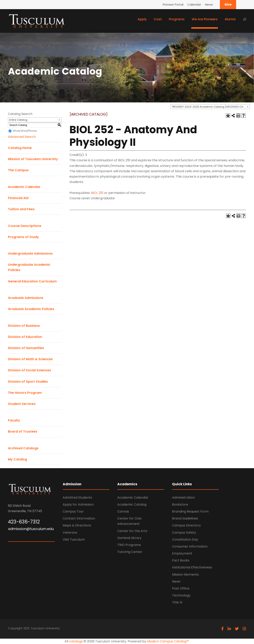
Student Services (22, 404)
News (209, 4)
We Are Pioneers (205, 19)
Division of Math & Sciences (30, 359)
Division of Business (24, 326)
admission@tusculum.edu (31, 529)
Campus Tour (73, 511)
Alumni (230, 19)
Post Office (181, 588)
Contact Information (79, 518)
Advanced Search (22, 137)
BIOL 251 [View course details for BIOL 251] (97, 193)
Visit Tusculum (74, 539)
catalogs (76, 641)
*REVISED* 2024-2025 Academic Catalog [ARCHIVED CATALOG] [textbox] (211, 107)
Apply (142, 19)
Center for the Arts (132, 531)
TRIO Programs (129, 545)
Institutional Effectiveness (192, 567)
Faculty (14, 420)
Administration (183, 498)
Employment (182, 553)
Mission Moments (185, 574)
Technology (181, 595)
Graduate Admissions (26, 298)
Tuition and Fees (21, 209)
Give (228, 4)
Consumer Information (190, 546)
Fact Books (181, 560)
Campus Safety (184, 533)
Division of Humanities (26, 348)
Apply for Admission (78, 504)
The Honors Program (25, 393)
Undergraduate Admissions (30, 253)
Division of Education (25, 337)
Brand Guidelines (185, 518)
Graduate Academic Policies (31, 309)
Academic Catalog (132, 504)
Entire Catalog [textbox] (18, 120)
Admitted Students (77, 498)
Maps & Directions (77, 525)
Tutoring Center (130, 552)
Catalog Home (20, 148)
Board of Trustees (23, 431)
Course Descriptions (25, 226)
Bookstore (180, 504)
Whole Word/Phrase (25, 131)
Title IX (177, 602)
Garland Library (129, 538)
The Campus (18, 170)
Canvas (123, 511)
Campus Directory (186, 525)
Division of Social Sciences (29, 370)
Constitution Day (185, 539)
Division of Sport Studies (28, 382)
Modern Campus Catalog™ (168, 641)
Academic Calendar (24, 187)
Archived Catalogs (23, 448)
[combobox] (210, 107)
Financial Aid (18, 198)
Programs (177, 19)
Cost (158, 19)
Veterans (70, 533)
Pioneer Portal (173, 4)
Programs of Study (23, 237)
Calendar (194, 4)
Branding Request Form (190, 511)
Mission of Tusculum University (33, 159)
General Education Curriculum (32, 281)
